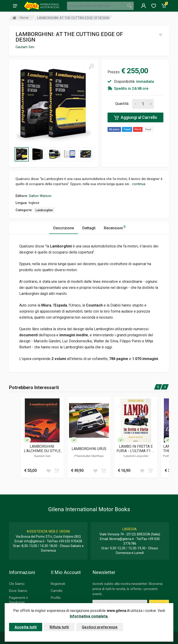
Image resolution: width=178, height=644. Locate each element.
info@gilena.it (34, 541)
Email (148, 129)
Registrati (58, 584)
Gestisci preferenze (100, 627)
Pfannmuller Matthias (89, 456)
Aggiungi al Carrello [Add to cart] (136, 117)
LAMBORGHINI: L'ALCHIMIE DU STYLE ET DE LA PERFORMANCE (42, 449)
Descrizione (64, 228)
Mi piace (114, 129)
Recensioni (115, 227)
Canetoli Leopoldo (136, 456)
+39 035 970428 (70, 541)
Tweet (127, 129)
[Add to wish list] (48, 470)
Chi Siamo (17, 584)
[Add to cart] (57, 470)
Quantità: (122, 104)
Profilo (56, 598)
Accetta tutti (26, 627)
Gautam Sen (25, 47)
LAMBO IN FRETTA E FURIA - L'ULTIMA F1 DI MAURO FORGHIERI (136, 449)
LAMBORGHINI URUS (89, 449)
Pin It (138, 129)
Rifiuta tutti (59, 627)
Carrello (57, 591)
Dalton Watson (40, 196)
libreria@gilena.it (122, 539)
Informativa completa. (89, 616)
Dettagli (89, 228)
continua (139, 184)
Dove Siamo (18, 591)
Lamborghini (44, 210)
